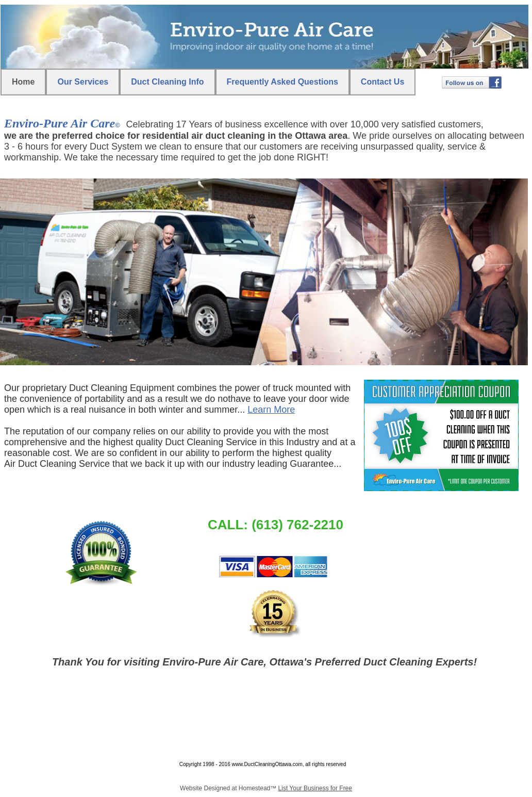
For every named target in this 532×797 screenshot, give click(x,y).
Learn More (271, 410)
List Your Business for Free (315, 788)
